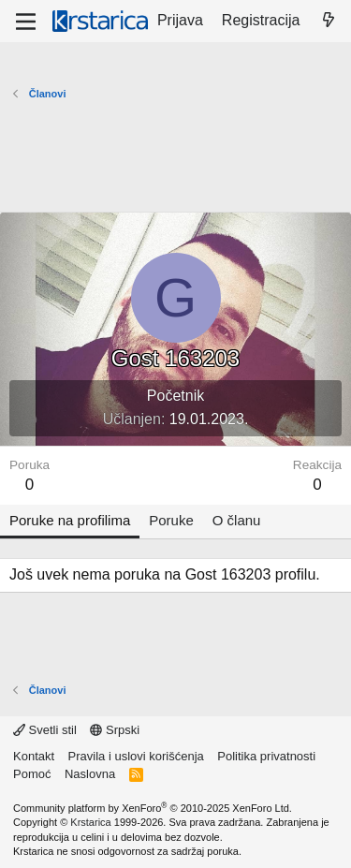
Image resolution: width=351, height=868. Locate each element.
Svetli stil (45, 730)
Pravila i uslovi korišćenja (136, 756)
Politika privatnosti (266, 756)
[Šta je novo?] (328, 21)
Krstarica (90, 822)
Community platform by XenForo (153, 808)
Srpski (115, 730)
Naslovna (90, 774)
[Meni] (26, 22)
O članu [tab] (237, 520)
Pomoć (32, 774)
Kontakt (34, 756)
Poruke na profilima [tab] (70, 520)
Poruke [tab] (171, 520)
